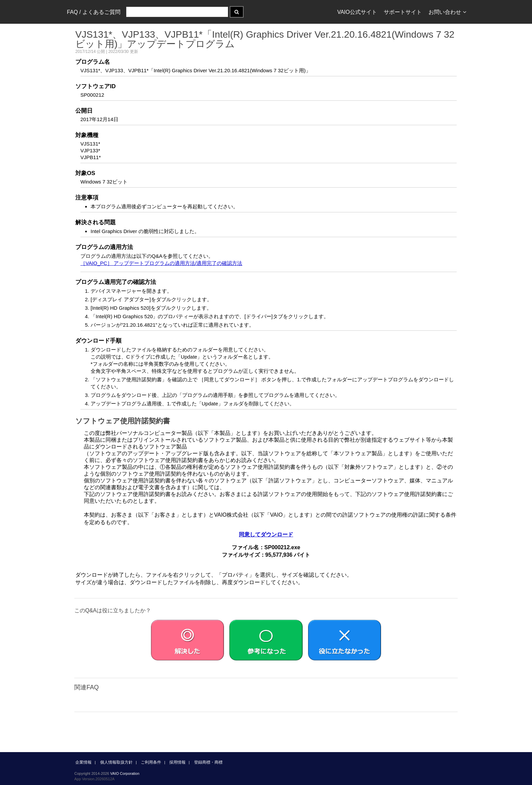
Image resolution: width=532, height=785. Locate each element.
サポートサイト (403, 12)
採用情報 (177, 762)
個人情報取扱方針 (116, 762)
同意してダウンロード (266, 534)
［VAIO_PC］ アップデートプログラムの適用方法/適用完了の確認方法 (161, 263)
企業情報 (83, 762)
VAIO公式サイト (357, 12)
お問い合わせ (447, 12)
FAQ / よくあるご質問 (93, 12)
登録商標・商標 (208, 762)
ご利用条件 (151, 762)
